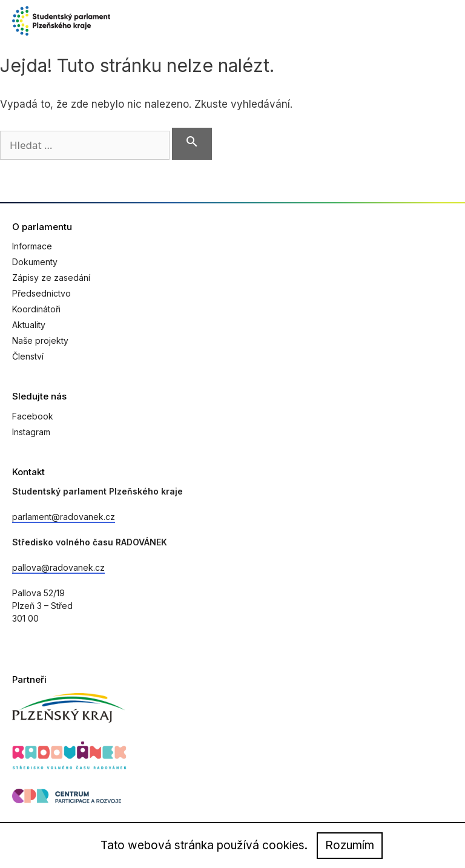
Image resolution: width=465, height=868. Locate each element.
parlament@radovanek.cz (64, 517)
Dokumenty (35, 262)
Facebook (33, 416)
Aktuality (29, 325)
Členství (28, 356)
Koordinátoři (36, 309)
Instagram (31, 432)
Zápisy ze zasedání (51, 278)
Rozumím (350, 845)
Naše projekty (40, 340)
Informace (32, 246)
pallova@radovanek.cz (58, 567)
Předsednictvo (41, 293)
